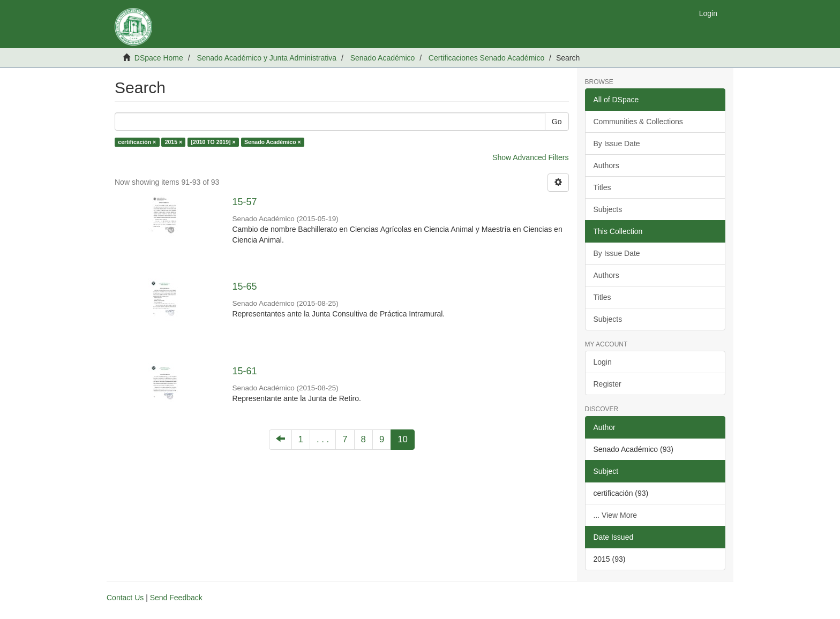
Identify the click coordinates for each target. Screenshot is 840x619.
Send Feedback (176, 598)
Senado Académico (383, 58)
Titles (602, 187)
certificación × (137, 142)
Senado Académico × (273, 142)
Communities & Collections (638, 122)
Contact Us (125, 598)
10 (403, 439)
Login (603, 362)
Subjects (608, 209)
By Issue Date (617, 144)
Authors (606, 165)
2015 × (174, 142)
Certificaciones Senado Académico (486, 58)
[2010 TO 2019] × (213, 142)
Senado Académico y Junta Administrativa (267, 58)
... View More (615, 515)
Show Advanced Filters (530, 157)
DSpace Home (159, 58)
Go (557, 122)
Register (607, 384)
